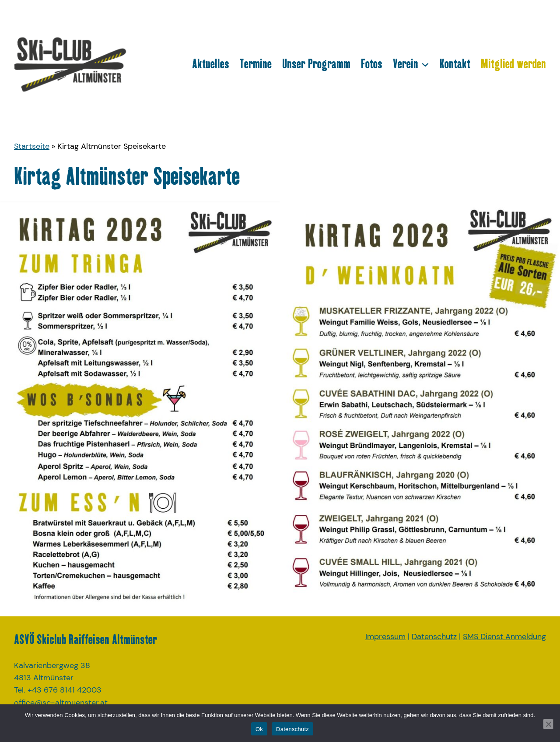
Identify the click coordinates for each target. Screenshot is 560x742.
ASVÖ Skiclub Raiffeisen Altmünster (86, 639)
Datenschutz (434, 637)
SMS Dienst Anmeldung (504, 637)
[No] (548, 724)
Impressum (385, 637)
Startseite (32, 146)
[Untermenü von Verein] (425, 64)
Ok (259, 729)
